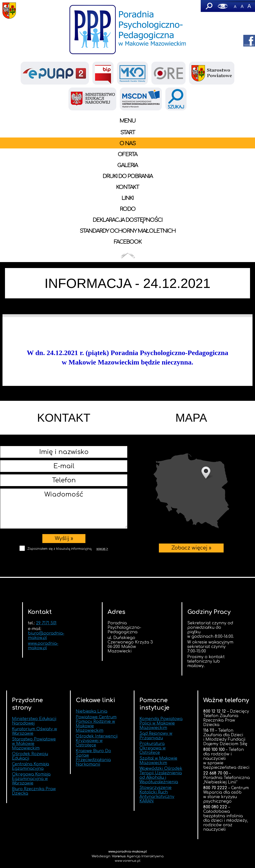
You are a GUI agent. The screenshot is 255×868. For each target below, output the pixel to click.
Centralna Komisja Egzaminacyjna (31, 766)
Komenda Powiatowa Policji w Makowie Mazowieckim (161, 723)
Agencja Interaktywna (138, 856)
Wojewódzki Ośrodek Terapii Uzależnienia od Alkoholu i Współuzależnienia (161, 775)
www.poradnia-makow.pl (43, 646)
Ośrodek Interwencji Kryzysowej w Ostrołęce (97, 741)
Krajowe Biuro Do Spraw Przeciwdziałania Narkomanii (93, 758)
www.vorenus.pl (128, 861)
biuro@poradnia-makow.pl (46, 636)
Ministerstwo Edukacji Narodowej (34, 721)
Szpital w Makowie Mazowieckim (158, 761)
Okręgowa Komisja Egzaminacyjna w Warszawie (31, 779)
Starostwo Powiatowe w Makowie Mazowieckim (34, 744)
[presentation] (64, 563)
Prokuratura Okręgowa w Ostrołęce (153, 748)
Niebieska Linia (92, 711)
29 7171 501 (46, 623)
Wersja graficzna (223, 6)
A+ (249, 6)
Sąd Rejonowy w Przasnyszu (156, 736)
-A (235, 6)
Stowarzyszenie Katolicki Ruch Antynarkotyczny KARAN (157, 794)
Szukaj (209, 6)
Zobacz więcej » (191, 491)
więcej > (102, 549)
